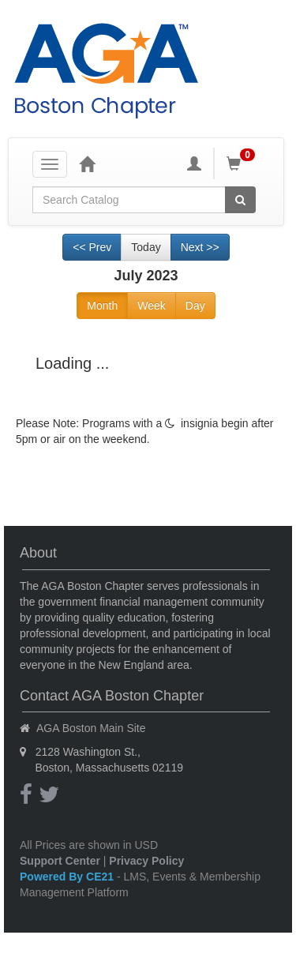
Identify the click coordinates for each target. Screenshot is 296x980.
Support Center (60, 861)
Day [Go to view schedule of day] (195, 306)
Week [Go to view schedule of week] (152, 306)
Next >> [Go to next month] (200, 247)
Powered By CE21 (68, 877)
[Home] (87, 163)
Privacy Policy (146, 861)
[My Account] (194, 163)
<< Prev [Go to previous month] (92, 247)
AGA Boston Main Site (91, 728)
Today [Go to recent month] (146, 247)
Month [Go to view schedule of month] (102, 306)
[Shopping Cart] (243, 163)
